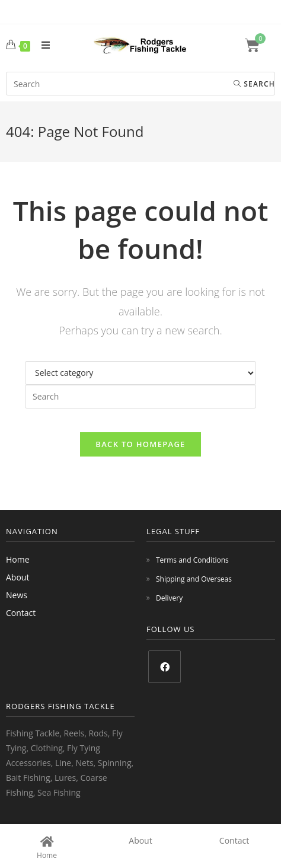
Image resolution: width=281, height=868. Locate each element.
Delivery (169, 598)
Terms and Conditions (192, 560)
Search (254, 84)
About (17, 577)
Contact (21, 613)
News (17, 595)
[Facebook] (165, 667)
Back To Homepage (140, 444)
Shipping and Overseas (194, 579)
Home (18, 559)
